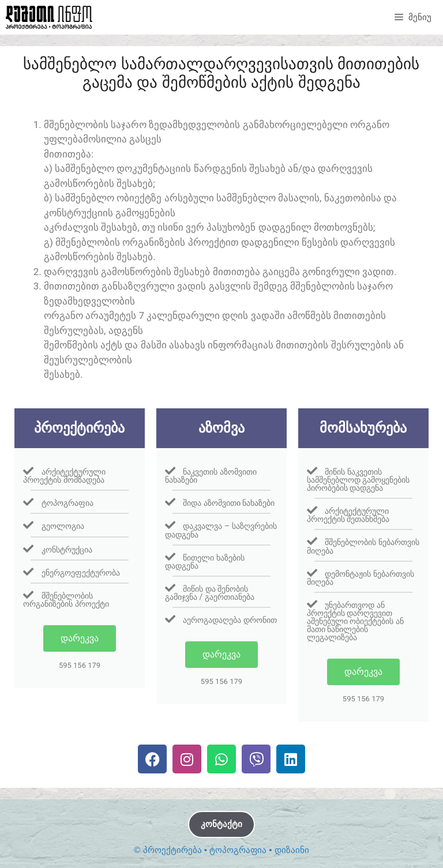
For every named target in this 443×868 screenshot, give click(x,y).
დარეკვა (80, 638)
